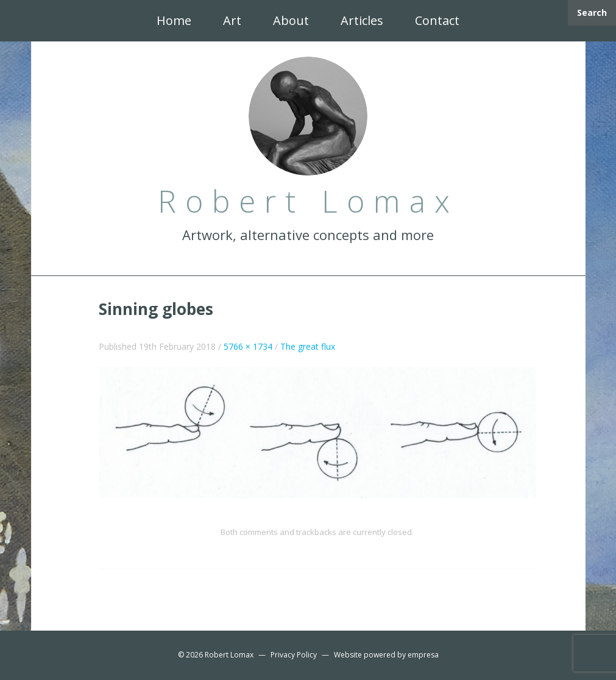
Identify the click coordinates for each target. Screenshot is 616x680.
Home (174, 20)
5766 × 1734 (248, 346)
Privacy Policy (294, 655)
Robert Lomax (229, 655)
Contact (437, 20)
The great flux (308, 346)
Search (592, 12)
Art (232, 20)
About (291, 20)
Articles (362, 20)
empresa (423, 655)
